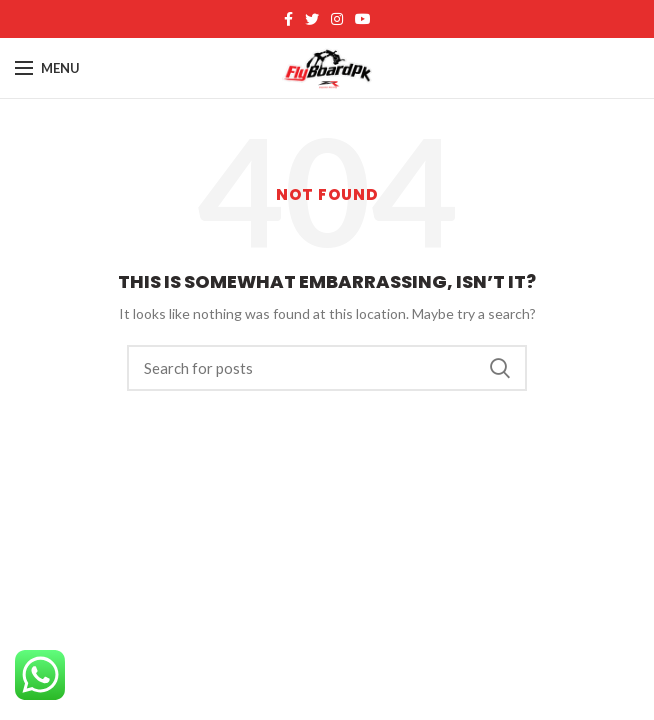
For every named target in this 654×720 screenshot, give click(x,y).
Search (500, 368)
